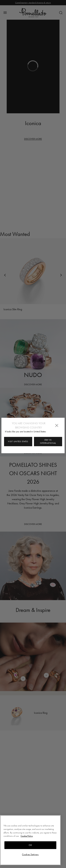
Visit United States (18, 441)
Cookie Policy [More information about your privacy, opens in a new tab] (27, 836)
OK (30, 845)
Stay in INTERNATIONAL (48, 441)
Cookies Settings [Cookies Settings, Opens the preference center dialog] (30, 854)
